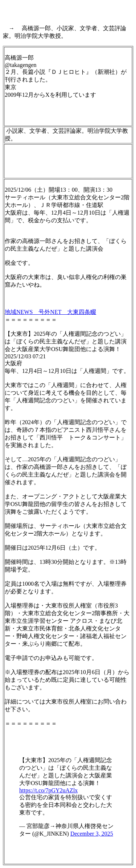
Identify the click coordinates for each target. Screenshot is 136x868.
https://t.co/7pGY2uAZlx (48, 790)
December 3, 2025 (92, 834)
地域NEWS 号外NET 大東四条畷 (50, 312)
